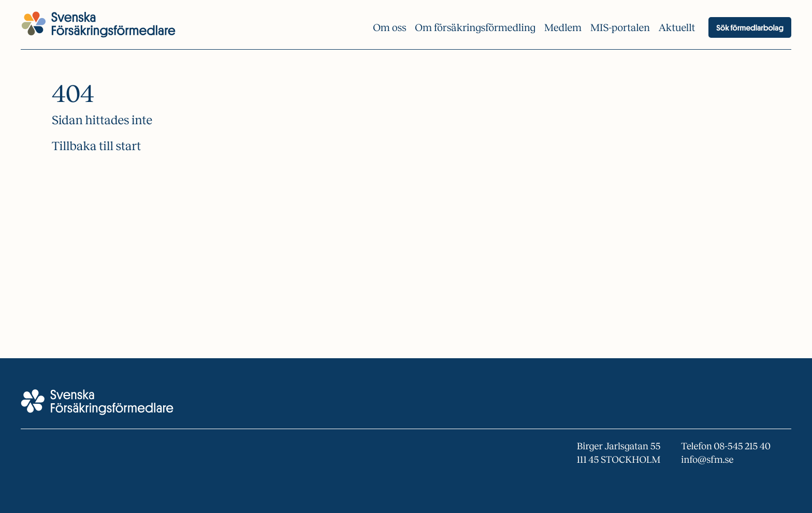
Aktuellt (677, 28)
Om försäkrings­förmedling (475, 28)
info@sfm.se (707, 460)
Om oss (389, 28)
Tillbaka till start (96, 146)
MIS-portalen (620, 28)
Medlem (563, 28)
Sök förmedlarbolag (750, 27)
